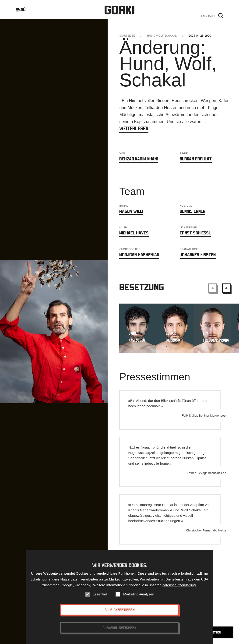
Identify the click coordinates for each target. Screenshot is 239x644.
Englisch (208, 16)
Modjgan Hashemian (139, 255)
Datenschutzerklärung (179, 586)
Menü (24, 9)
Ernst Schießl (195, 233)
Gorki (119, 10)
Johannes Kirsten (198, 255)
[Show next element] (226, 288)
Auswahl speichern (119, 629)
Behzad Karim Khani (139, 159)
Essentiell (100, 596)
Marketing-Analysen (139, 596)
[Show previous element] (213, 288)
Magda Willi (131, 211)
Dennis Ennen (193, 211)
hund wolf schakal (162, 36)
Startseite (127, 36)
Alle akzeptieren (120, 611)
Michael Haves (134, 233)
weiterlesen (134, 128)
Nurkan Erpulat (196, 159)
